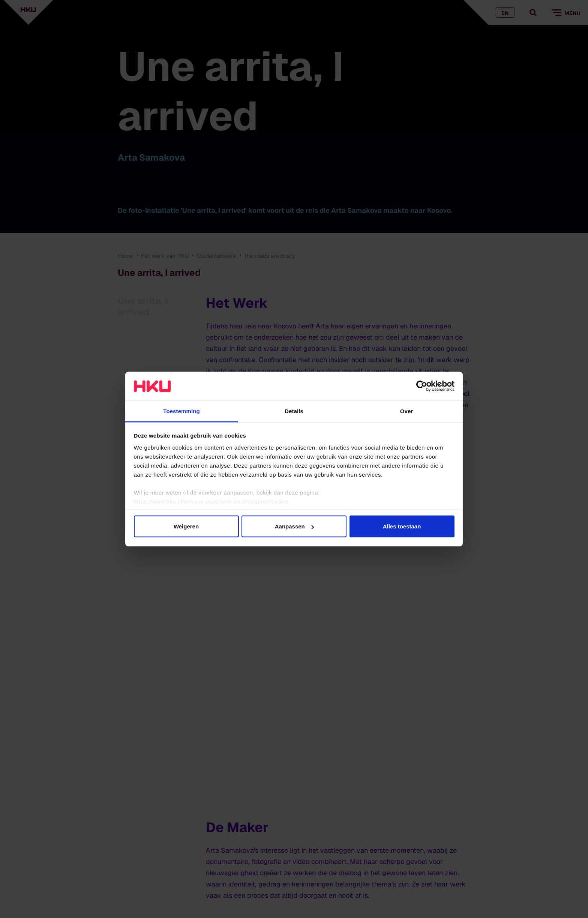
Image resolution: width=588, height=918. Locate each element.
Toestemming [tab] (181, 411)
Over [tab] (407, 411)
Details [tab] (294, 411)
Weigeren (186, 526)
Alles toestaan (402, 526)
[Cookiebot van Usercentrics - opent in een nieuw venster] (422, 386)
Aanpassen (294, 526)
